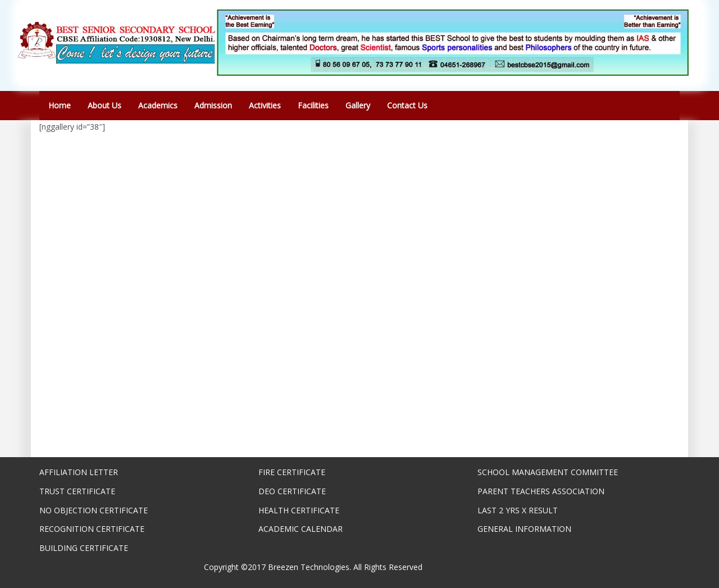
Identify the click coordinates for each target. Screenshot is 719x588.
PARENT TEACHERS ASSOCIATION (541, 491)
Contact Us (407, 105)
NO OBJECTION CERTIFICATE (94, 510)
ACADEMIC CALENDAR (301, 529)
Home (60, 105)
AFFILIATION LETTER (79, 472)
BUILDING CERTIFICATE (84, 548)
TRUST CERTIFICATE (77, 491)
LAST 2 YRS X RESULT (518, 510)
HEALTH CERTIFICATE (299, 510)
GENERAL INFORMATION (524, 529)
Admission (213, 105)
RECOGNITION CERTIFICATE (92, 529)
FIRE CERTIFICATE (292, 472)
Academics (158, 105)
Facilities (313, 105)
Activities (265, 105)
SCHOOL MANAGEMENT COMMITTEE (548, 472)
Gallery (358, 105)
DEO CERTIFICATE (292, 491)
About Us (104, 105)
